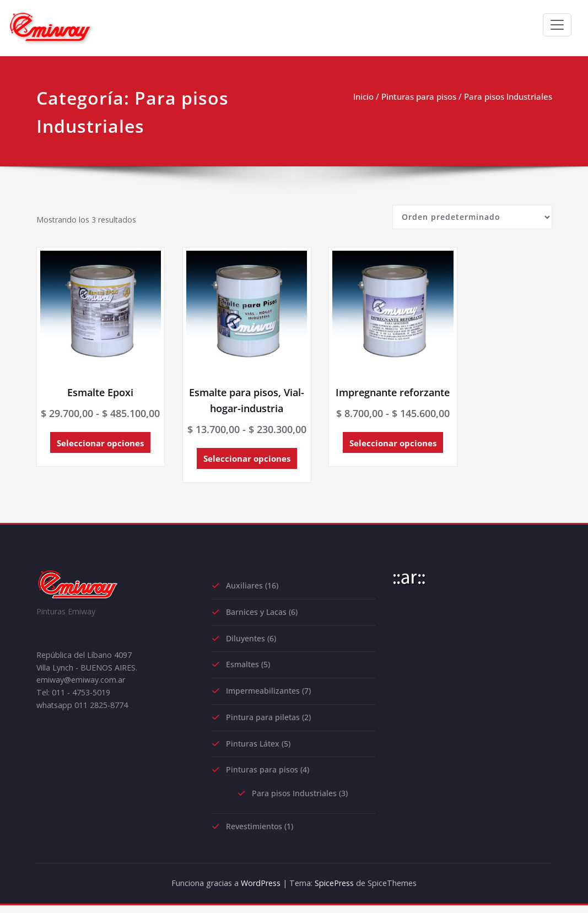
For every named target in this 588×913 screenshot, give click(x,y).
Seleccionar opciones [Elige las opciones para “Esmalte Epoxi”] (93, 444)
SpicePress (336, 891)
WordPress (258, 891)
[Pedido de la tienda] (472, 217)
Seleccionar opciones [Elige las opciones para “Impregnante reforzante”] (360, 459)
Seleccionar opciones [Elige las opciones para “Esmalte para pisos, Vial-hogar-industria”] (226, 459)
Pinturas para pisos (419, 96)
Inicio (363, 96)
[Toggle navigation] (557, 25)
